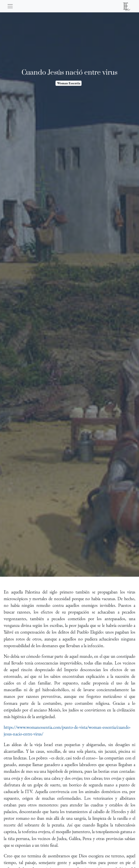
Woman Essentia (69, 83)
